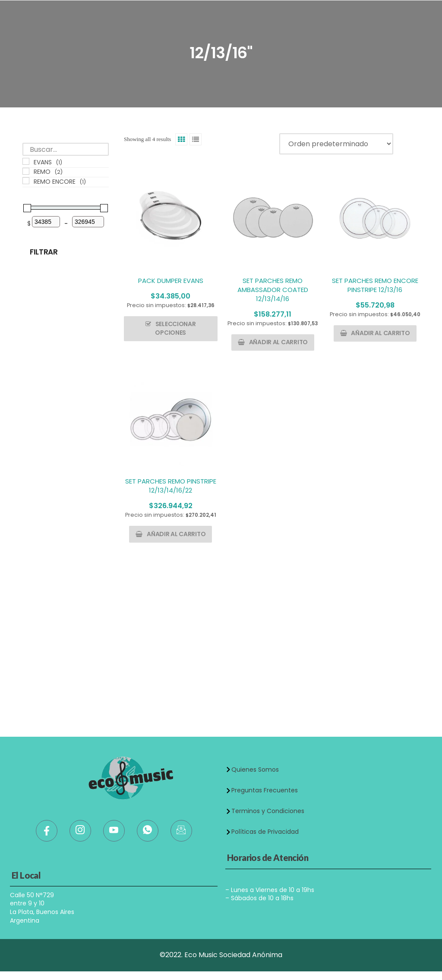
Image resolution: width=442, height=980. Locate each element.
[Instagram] (80, 831)
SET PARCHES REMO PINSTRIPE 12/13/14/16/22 (171, 486)
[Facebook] (47, 831)
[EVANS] (26, 161)
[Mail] (181, 831)
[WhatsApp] (148, 831)
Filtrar (44, 252)
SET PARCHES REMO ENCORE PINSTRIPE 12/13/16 (375, 285)
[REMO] (26, 171)
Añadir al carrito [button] (278, 342)
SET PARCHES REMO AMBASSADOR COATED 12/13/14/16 (273, 290)
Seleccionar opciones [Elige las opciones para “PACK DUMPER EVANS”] (175, 328)
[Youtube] (114, 831)
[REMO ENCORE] (26, 181)
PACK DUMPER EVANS (171, 281)
